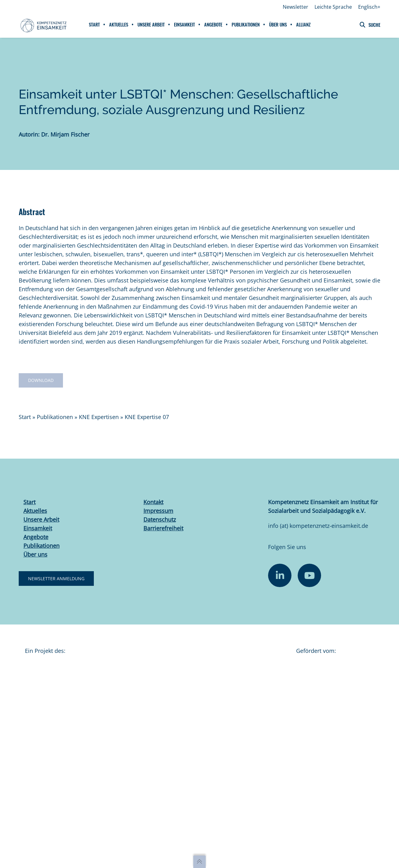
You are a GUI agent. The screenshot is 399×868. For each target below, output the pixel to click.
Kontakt (153, 503)
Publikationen (55, 418)
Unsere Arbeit (41, 520)
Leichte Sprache (333, 7)
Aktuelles (35, 512)
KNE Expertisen (99, 418)
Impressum (158, 512)
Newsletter (296, 7)
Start (25, 418)
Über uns (35, 555)
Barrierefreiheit (163, 529)
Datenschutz (160, 520)
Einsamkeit (38, 529)
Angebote (36, 538)
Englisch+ (369, 7)
